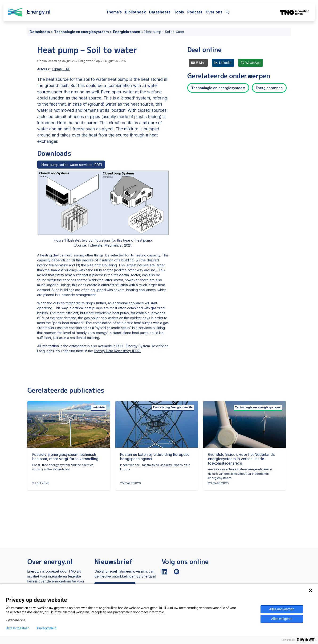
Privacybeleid (47, 628)
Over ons (214, 12)
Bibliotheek (135, 12)
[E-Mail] (198, 63)
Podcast (195, 12)
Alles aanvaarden (282, 609)
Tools (179, 12)
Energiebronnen (269, 88)
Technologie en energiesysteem (218, 88)
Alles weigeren (282, 619)
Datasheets (160, 12)
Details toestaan (18, 628)
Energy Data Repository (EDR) (117, 351)
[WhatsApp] (251, 63)
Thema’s (114, 12)
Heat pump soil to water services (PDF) (71, 165)
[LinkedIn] (223, 63)
